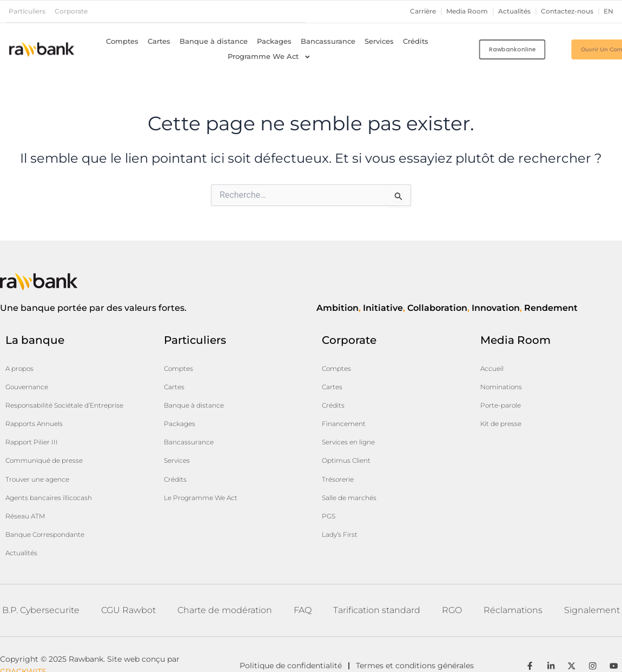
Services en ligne (353, 428)
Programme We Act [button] (269, 56)
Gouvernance (30, 382)
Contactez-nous (564, 11)
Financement (347, 412)
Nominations (505, 382)
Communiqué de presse (51, 444)
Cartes (159, 41)
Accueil (494, 367)
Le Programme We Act (207, 473)
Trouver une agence (43, 459)
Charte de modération (225, 575)
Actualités (508, 11)
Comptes (122, 41)
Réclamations (513, 575)
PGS (330, 488)
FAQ (303, 575)
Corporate (76, 11)
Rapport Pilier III (36, 429)
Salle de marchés (354, 473)
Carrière (409, 11)
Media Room (456, 11)
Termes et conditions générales (424, 640)
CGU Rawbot (128, 575)
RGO (452, 575)
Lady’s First (343, 503)
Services (379, 41)
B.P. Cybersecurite (41, 575)
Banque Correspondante (52, 504)
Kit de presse (505, 412)
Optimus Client (351, 443)
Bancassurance (328, 41)
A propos (22, 367)
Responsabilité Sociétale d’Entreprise (51, 398)
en (608, 11)
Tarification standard (377, 575)
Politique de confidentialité (291, 640)
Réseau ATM (28, 489)
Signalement (592, 575)
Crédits (416, 41)
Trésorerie (341, 458)
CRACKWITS (23, 646)
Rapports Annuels (39, 414)
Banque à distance (214, 41)
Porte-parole (504, 397)
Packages (274, 41)
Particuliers (29, 11)
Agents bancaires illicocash (57, 474)
